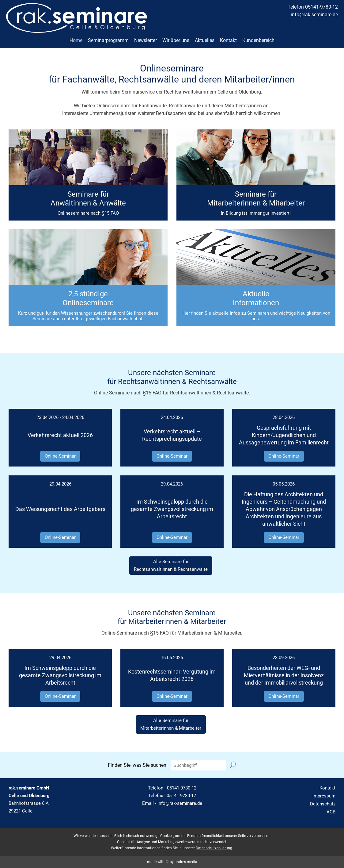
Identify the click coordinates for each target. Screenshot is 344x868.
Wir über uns (176, 40)
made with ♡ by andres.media (172, 862)
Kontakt (228, 40)
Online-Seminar (60, 456)
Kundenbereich (258, 40)
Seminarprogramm (108, 40)
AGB (331, 812)
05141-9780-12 (182, 788)
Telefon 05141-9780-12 (313, 7)
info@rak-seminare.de (314, 15)
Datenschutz (323, 804)
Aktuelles (205, 40)
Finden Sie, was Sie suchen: (138, 765)
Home (76, 40)
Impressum (324, 796)
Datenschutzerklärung (214, 848)
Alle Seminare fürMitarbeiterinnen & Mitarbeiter (171, 724)
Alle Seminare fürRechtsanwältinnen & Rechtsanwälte (171, 565)
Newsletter (146, 40)
